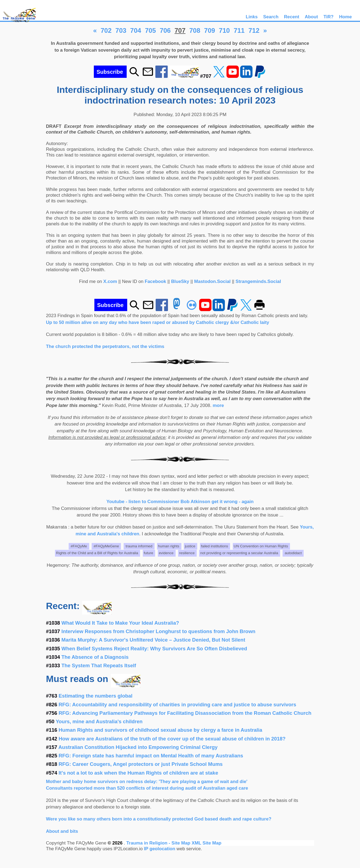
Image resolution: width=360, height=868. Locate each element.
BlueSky (180, 281)
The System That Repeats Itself (99, 665)
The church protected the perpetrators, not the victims (105, 346)
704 (136, 30)
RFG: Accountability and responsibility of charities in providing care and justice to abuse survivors (177, 705)
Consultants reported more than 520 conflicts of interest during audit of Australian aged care (147, 788)
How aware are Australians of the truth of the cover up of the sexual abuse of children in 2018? (172, 739)
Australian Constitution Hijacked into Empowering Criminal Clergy (138, 747)
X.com (110, 281)
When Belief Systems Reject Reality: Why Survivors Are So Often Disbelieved (154, 649)
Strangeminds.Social (258, 281)
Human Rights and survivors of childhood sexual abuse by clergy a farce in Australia (160, 730)
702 (106, 30)
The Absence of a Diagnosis (95, 657)
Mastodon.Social (212, 281)
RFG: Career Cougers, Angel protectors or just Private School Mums (141, 764)
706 (165, 30)
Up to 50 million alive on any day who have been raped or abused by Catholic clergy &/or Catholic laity (158, 322)
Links (252, 17)
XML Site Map (206, 843)
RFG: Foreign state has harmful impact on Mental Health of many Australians (151, 756)
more (218, 405)
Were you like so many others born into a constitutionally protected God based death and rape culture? (159, 819)
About (311, 17)
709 (210, 30)
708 (195, 30)
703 (121, 30)
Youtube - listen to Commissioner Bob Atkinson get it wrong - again (180, 502)
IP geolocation (159, 849)
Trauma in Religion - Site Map (159, 843)
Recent (292, 17)
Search (271, 17)
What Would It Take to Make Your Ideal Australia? (120, 623)
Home (345, 17)
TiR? (328, 17)
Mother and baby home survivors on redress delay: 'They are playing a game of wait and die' (147, 782)
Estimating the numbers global (95, 696)
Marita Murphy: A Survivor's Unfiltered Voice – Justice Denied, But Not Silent (153, 640)
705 (150, 30)
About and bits (62, 831)
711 (239, 30)
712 (254, 30)
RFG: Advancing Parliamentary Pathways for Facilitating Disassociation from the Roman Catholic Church (185, 713)
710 (224, 30)
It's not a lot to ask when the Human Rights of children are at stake (138, 773)
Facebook (155, 281)
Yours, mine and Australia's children (99, 721)
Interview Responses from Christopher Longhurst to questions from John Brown (159, 631)
